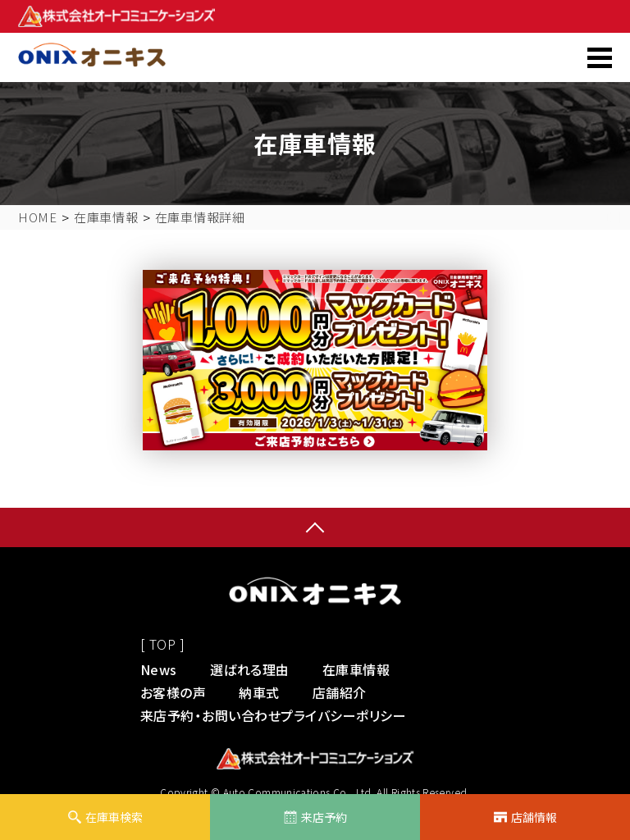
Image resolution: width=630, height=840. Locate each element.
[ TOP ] (162, 644)
